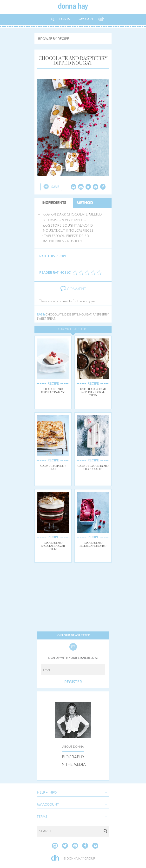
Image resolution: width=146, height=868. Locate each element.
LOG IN (65, 19)
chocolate (54, 315)
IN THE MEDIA (73, 765)
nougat (85, 315)
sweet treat (46, 319)
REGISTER (73, 682)
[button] (73, 792)
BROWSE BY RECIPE (53, 39)
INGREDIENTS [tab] (54, 203)
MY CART (86, 19)
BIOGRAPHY (73, 757)
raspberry (101, 315)
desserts (71, 315)
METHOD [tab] (85, 203)
